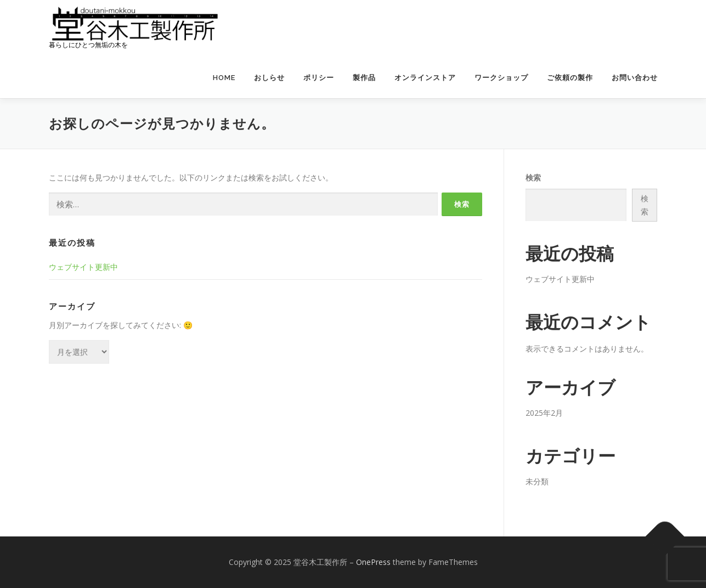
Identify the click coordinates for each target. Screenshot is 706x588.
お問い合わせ (635, 78)
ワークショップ (501, 78)
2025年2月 (544, 413)
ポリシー (319, 78)
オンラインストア (425, 78)
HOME (224, 78)
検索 (533, 177)
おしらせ (269, 78)
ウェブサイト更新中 (83, 267)
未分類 (537, 481)
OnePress (373, 562)
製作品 (364, 78)
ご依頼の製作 (570, 78)
